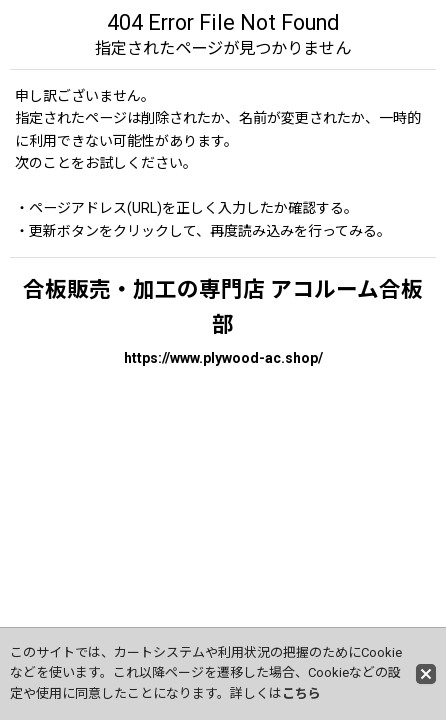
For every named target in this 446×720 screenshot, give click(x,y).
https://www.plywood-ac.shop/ (223, 358)
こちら (301, 693)
